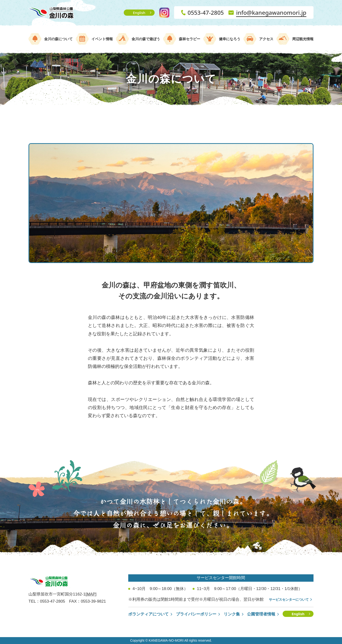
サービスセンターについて (289, 600)
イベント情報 (102, 39)
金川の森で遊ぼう (146, 39)
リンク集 (232, 614)
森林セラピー (190, 39)
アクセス (266, 39)
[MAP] (91, 594)
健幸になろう (230, 39)
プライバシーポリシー (196, 614)
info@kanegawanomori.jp (271, 12)
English (139, 13)
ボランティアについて (148, 614)
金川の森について (58, 39)
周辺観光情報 (303, 39)
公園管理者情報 (261, 614)
